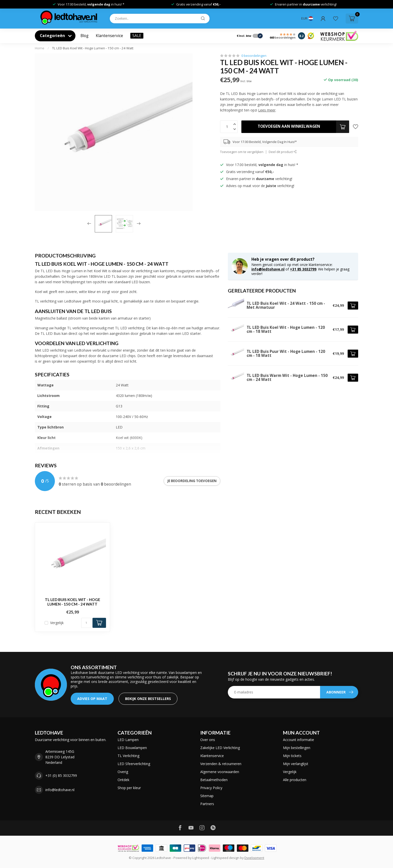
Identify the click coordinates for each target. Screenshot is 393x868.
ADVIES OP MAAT (92, 699)
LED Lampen (128, 740)
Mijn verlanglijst (296, 764)
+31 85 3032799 (303, 269)
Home (40, 48)
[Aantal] (86, 623)
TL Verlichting (128, 756)
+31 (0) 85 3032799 (61, 775)
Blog (84, 36)
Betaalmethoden (214, 780)
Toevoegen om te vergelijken (242, 152)
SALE (137, 36)
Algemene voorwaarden (220, 772)
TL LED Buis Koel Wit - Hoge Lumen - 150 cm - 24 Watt (93, 48)
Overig (123, 772)
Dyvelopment (254, 858)
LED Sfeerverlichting (134, 764)
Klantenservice (109, 36)
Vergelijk (57, 623)
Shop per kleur (129, 788)
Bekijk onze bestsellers (148, 699)
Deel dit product (283, 152)
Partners (207, 804)
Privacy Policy (211, 788)
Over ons (208, 740)
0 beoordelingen (254, 56)
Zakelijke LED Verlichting (220, 748)
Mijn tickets (292, 756)
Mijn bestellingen (297, 748)
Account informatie (299, 740)
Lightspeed (201, 858)
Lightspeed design (225, 858)
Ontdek (123, 780)
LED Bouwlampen (132, 748)
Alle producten (295, 780)
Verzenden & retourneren (221, 764)
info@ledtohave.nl (268, 269)
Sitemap (207, 796)
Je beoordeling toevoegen (192, 481)
